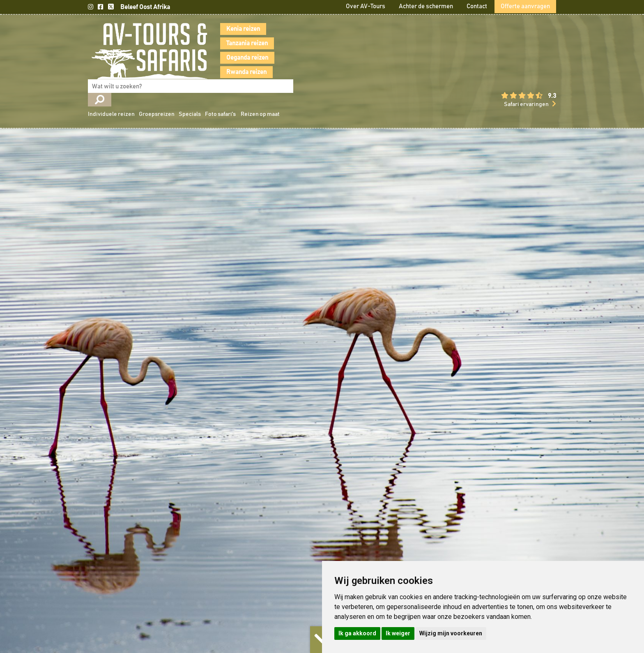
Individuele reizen (352, 44)
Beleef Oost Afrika (145, 7)
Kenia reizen (231, 29)
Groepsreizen (397, 44)
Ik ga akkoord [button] (357, 633)
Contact (477, 6)
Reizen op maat (500, 44)
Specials (430, 44)
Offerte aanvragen (525, 6)
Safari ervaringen (526, 75)
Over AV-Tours (366, 6)
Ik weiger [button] (398, 633)
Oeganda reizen (235, 58)
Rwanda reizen (235, 72)
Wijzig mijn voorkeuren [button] (451, 633)
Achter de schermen (426, 6)
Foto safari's (461, 44)
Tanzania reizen (235, 43)
